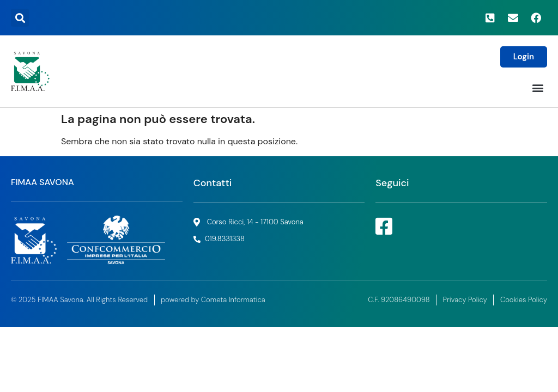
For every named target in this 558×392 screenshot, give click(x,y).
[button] (20, 18)
